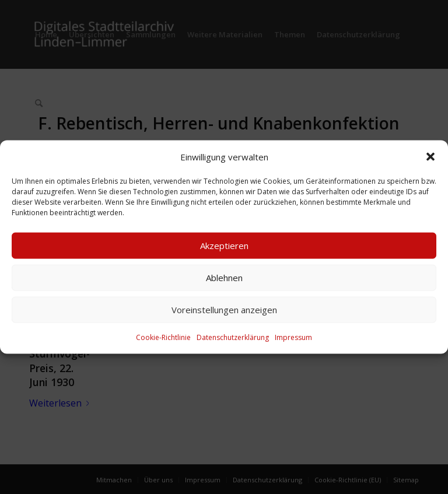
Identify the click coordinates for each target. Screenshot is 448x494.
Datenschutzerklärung (233, 337)
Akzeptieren (224, 246)
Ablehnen (224, 278)
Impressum (293, 337)
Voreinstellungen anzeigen (224, 310)
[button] (430, 156)
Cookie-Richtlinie (163, 337)
